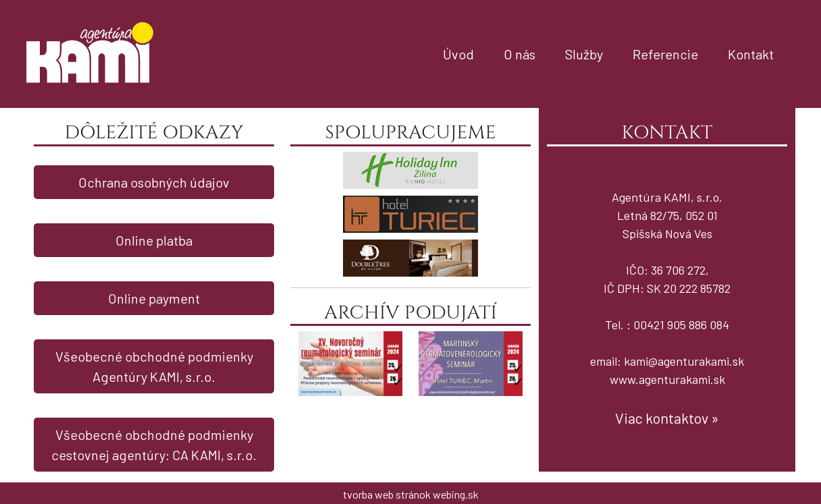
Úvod (458, 54)
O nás (520, 54)
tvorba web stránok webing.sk (411, 494)
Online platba (154, 240)
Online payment (154, 298)
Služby (584, 54)
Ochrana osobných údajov (154, 182)
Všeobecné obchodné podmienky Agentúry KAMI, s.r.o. (154, 366)
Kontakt (751, 54)
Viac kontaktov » (667, 418)
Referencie (665, 54)
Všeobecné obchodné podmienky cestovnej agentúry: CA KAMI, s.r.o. (154, 445)
